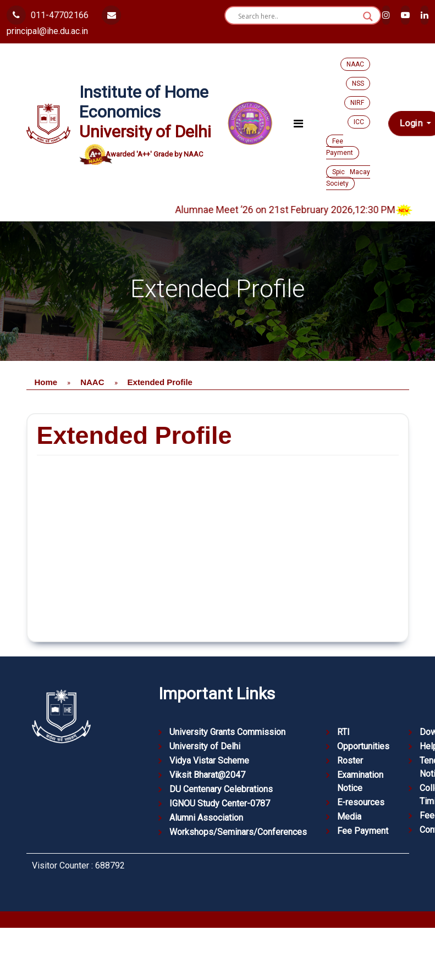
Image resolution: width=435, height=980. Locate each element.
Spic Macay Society (348, 178)
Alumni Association (206, 818)
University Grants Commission (227, 732)
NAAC (355, 64)
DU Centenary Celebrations (221, 789)
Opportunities (363, 746)
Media (349, 817)
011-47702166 (48, 15)
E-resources (361, 802)
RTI (343, 732)
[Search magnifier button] (368, 16)
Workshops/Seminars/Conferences (238, 832)
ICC (359, 122)
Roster (350, 761)
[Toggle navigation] (298, 124)
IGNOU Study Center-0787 (220, 803)
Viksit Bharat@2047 (207, 775)
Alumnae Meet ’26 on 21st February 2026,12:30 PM (305, 210)
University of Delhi (205, 746)
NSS (358, 83)
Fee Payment (340, 147)
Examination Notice (360, 781)
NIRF (357, 103)
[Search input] (298, 16)
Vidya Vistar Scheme (209, 761)
